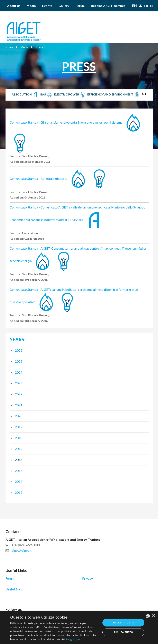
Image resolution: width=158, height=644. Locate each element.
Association (25, 95)
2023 (19, 383)
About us (14, 6)
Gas (46, 95)
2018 (19, 438)
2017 (19, 449)
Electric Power (70, 95)
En (134, 6)
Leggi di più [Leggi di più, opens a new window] (73, 639)
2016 (19, 460)
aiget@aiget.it (22, 550)
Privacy (87, 578)
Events (47, 6)
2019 (19, 427)
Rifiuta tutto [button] (123, 632)
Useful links (14, 589)
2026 (19, 350)
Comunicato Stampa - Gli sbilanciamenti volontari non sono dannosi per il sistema (66, 122)
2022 (19, 394)
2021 (19, 405)
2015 (19, 471)
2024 (19, 372)
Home (9, 47)
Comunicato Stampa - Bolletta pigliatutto (39, 178)
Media (31, 6)
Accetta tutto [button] (123, 623)
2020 (19, 416)
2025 (19, 361)
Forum (80, 6)
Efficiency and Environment (114, 95)
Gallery (64, 6)
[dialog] (79, 628)
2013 (19, 492)
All (144, 94)
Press (39, 47)
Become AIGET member (108, 6)
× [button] (153, 616)
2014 (19, 481)
